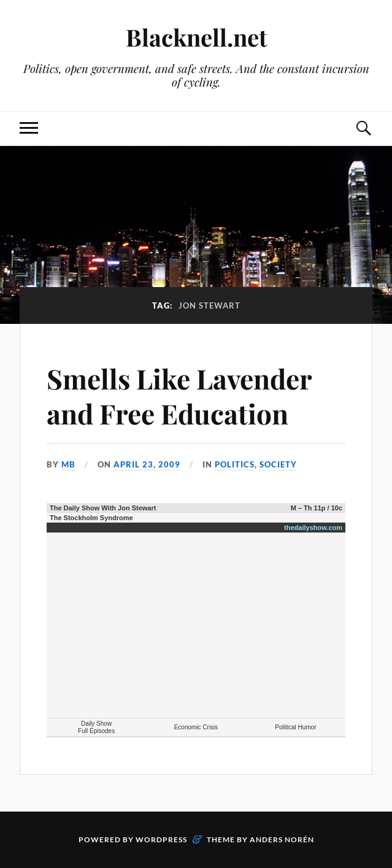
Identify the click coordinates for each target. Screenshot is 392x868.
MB (68, 464)
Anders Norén (282, 839)
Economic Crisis (196, 727)
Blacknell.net (196, 37)
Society (278, 464)
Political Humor (295, 727)
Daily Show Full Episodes (96, 727)
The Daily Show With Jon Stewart (103, 508)
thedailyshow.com (313, 528)
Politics (235, 464)
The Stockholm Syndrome (91, 518)
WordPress (161, 839)
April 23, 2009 (147, 464)
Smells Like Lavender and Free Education (179, 396)
